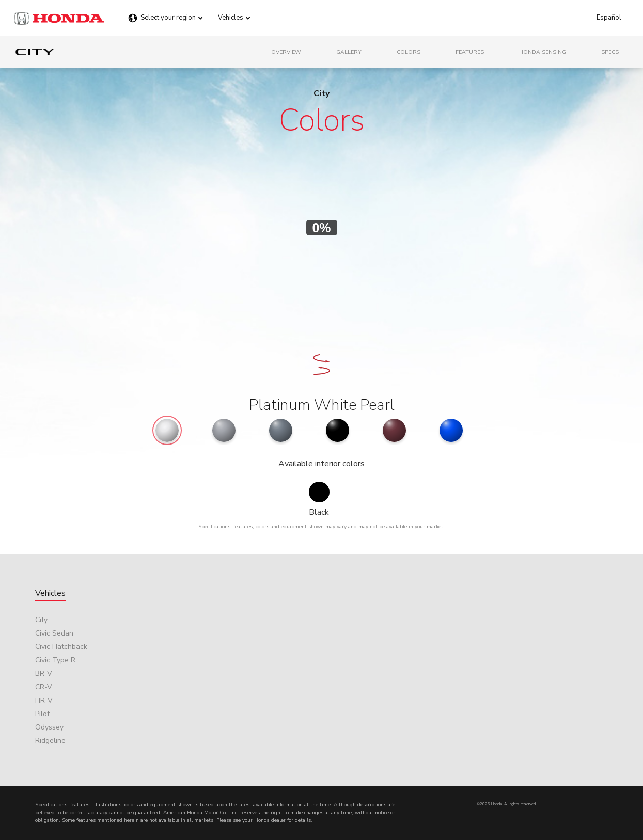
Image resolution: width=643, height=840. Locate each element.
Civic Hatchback (61, 647)
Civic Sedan (54, 633)
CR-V (44, 687)
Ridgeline (50, 741)
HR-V (44, 700)
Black (319, 512)
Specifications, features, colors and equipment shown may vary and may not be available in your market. (321, 527)
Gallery (349, 52)
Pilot (42, 714)
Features (470, 52)
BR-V (44, 673)
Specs (610, 52)
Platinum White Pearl (322, 405)
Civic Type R (55, 660)
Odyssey (49, 727)
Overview (286, 52)
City (41, 620)
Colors (409, 52)
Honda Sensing (543, 52)
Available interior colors (321, 464)
